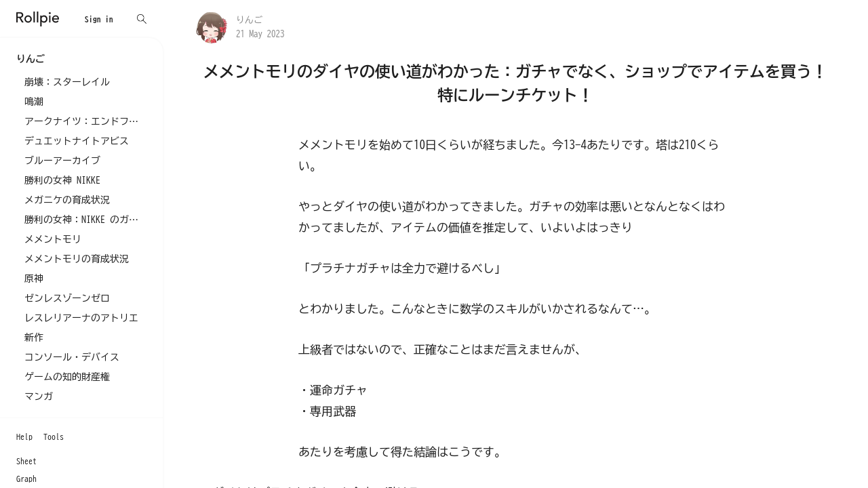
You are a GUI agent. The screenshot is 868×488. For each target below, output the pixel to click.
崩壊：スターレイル (67, 82)
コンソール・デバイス (72, 357)
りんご (249, 20)
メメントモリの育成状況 (77, 259)
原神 (34, 279)
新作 (34, 338)
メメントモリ (53, 239)
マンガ (39, 396)
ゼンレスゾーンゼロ (67, 298)
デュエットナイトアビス (77, 141)
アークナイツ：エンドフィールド (85, 121)
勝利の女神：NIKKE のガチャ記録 (85, 220)
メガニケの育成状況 (67, 200)
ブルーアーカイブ (62, 161)
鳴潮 (34, 102)
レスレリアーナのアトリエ (81, 318)
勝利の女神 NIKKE (62, 180)
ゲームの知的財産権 (67, 377)
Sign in (99, 19)
